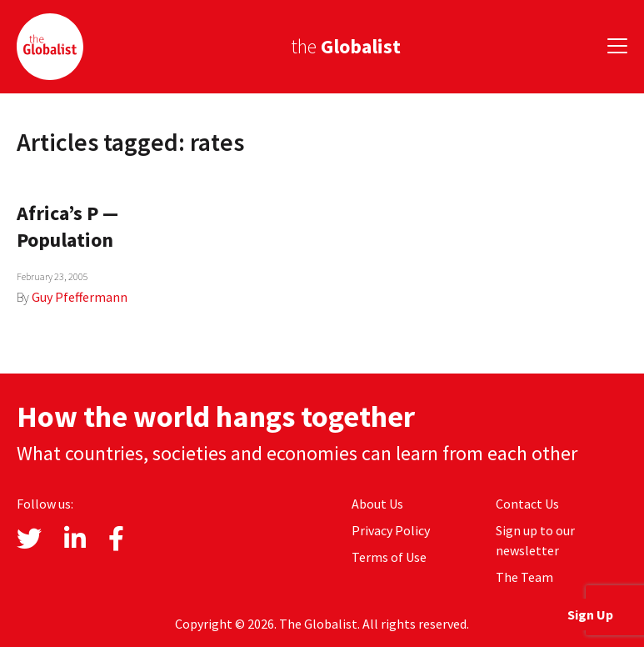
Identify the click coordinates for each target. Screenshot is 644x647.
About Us (377, 504)
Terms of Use (389, 557)
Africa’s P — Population (67, 226)
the (346, 46)
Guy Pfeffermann (80, 297)
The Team (524, 577)
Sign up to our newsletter (535, 540)
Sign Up (590, 614)
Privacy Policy (391, 530)
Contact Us (527, 504)
